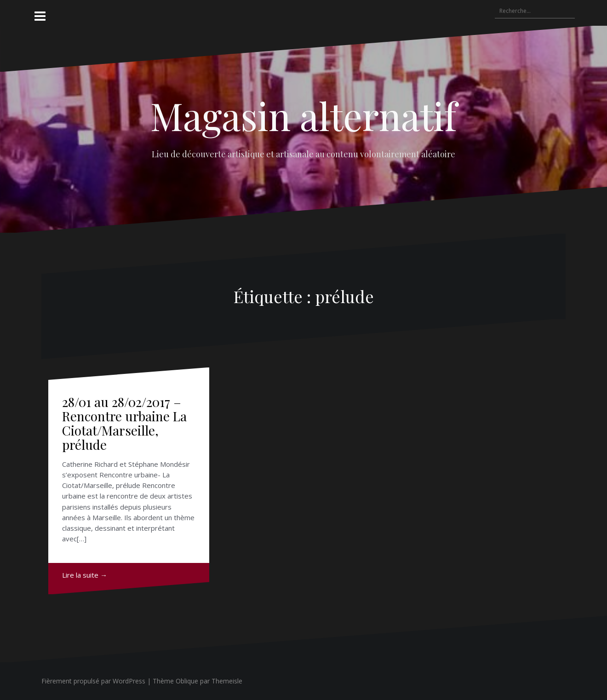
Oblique (187, 681)
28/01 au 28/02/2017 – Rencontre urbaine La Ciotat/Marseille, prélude (124, 423)
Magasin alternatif (303, 115)
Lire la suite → (85, 575)
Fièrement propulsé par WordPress (93, 681)
